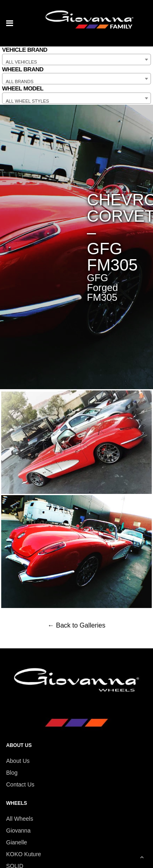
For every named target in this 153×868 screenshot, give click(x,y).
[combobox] (76, 59)
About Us (18, 761)
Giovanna (18, 831)
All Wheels (20, 819)
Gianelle (17, 842)
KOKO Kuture (24, 854)
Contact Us (20, 784)
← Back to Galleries (76, 625)
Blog (12, 773)
